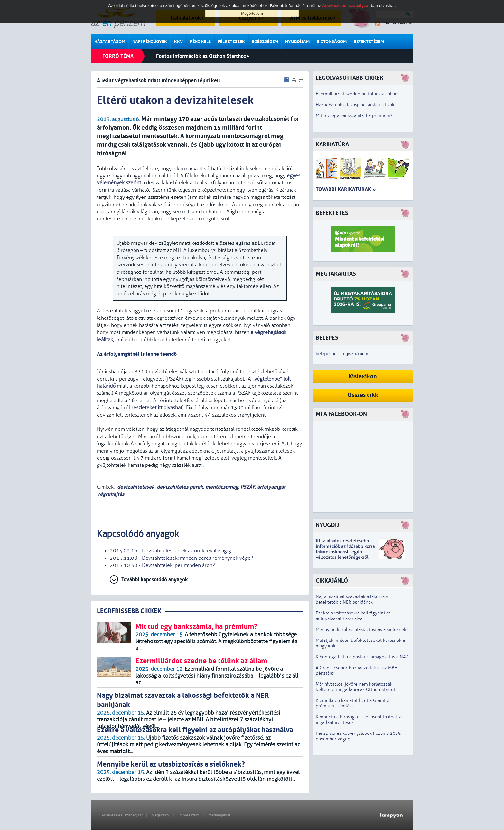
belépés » (326, 354)
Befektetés (332, 213)
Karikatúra (332, 145)
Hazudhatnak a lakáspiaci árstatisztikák (355, 105)
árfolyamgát (271, 487)
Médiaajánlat (219, 815)
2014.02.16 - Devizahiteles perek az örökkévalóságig (170, 551)
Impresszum (189, 815)
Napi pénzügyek (150, 42)
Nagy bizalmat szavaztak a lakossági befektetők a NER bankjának (352, 599)
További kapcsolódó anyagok (155, 580)
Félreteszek (231, 42)
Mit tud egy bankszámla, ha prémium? (354, 116)
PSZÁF (248, 487)
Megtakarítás (336, 274)
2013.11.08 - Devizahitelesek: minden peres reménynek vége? (182, 558)
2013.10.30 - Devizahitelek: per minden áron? (162, 565)
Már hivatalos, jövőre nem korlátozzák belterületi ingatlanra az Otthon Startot (355, 687)
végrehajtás (111, 494)
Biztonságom (332, 42)
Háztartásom (110, 42)
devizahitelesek (136, 487)
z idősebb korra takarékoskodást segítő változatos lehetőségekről (345, 552)
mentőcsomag (222, 487)
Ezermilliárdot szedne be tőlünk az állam (357, 94)
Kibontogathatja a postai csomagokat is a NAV (362, 657)
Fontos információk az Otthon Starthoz (203, 56)
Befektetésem (369, 42)
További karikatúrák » (346, 189)
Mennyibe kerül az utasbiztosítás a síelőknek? (362, 629)
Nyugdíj (327, 525)
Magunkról (161, 815)
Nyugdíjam (297, 42)
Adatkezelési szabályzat (122, 815)
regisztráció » (355, 354)
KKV (178, 42)
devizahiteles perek (180, 487)
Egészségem (265, 42)
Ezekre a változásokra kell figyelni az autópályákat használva (353, 616)
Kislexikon (363, 377)
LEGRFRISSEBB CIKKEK (129, 611)
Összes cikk (363, 395)
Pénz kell (200, 42)
